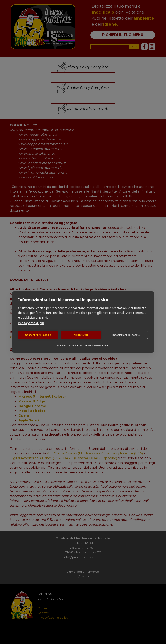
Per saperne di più (31, 323)
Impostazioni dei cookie (126, 335)
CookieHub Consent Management (90, 345)
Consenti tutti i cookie (38, 335)
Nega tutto (81, 335)
